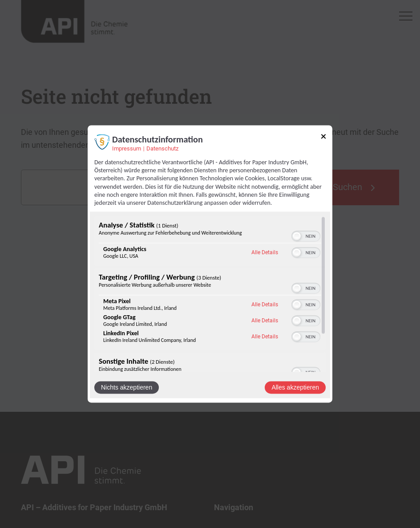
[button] (297, 236)
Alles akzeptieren (295, 388)
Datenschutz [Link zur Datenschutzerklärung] (162, 148)
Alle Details (265, 252)
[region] (210, 294)
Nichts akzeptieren (127, 388)
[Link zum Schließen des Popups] (323, 138)
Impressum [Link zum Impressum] (127, 148)
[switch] (306, 236)
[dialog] (210, 264)
